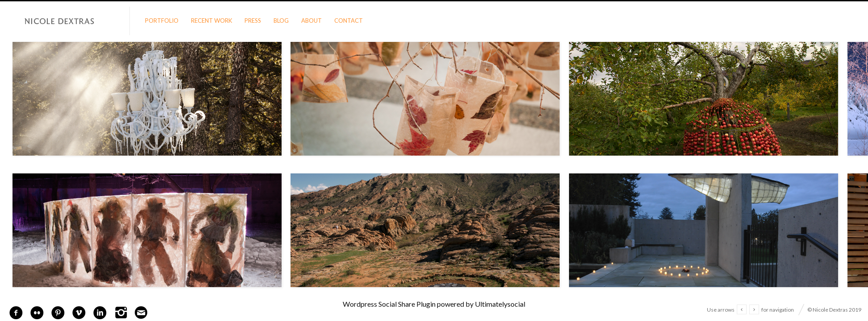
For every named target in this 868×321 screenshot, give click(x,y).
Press (253, 21)
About (311, 21)
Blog (281, 21)
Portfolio (162, 21)
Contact (349, 21)
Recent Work (212, 21)
